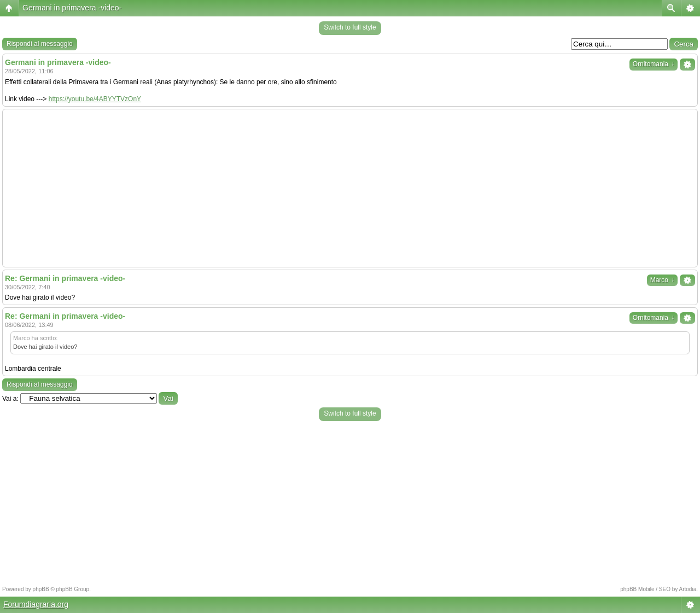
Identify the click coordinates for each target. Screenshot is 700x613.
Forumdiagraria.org (36, 604)
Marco (662, 280)
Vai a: (10, 399)
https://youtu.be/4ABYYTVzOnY (95, 99)
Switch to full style (350, 27)
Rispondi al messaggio (40, 44)
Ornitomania (654, 64)
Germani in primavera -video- (72, 8)
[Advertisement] (350, 188)
